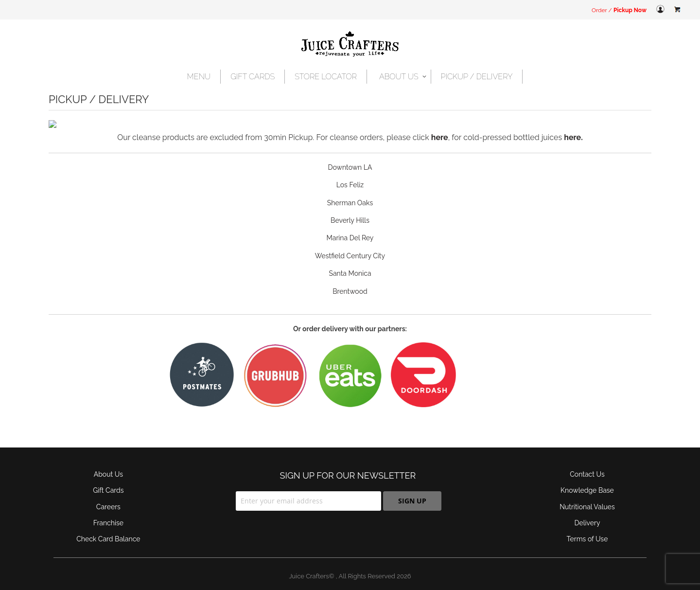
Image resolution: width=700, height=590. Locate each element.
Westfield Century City (350, 248)
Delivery (587, 515)
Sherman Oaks (350, 195)
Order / (619, 10)
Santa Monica (350, 266)
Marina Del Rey (350, 230)
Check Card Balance (108, 531)
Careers (108, 499)
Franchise (108, 515)
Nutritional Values (587, 499)
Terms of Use (587, 531)
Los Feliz (350, 177)
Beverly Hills (350, 213)
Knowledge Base (587, 483)
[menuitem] (199, 77)
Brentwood (350, 284)
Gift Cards (108, 483)
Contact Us (587, 466)
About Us (108, 466)
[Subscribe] (412, 493)
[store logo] (350, 45)
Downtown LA (350, 160)
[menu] (350, 77)
